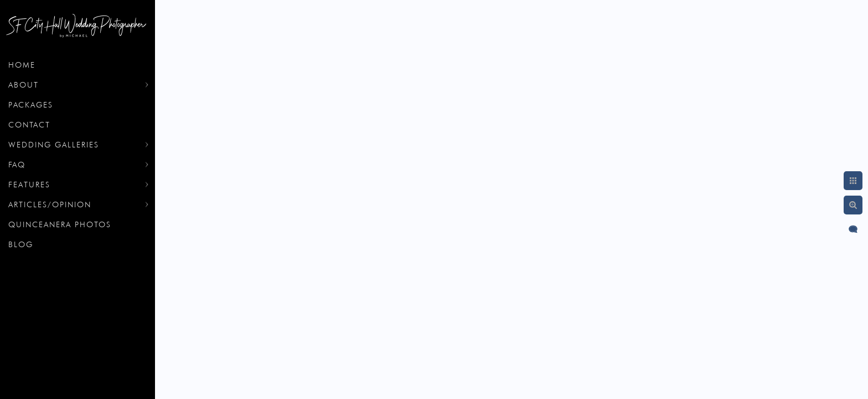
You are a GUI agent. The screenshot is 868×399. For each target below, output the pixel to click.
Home (22, 65)
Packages (31, 105)
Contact (29, 125)
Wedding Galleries (54, 145)
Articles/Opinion (50, 204)
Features (29, 185)
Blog (21, 244)
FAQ (17, 165)
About (24, 85)
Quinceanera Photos (60, 224)
